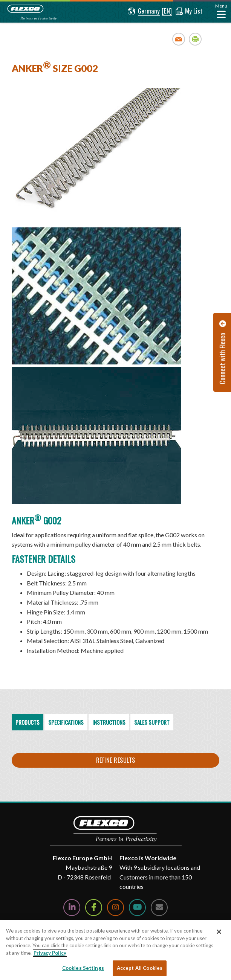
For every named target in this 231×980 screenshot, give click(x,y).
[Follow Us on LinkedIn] (72, 908)
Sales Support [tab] (152, 722)
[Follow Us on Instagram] (115, 908)
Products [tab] (28, 722)
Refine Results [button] (116, 760)
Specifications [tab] (66, 722)
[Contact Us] (159, 908)
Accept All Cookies (140, 968)
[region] (116, 584)
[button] (144, 11)
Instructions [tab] (109, 722)
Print (195, 39)
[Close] (219, 932)
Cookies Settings (83, 968)
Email (179, 39)
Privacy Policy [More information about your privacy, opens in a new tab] (50, 953)
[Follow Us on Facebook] (94, 908)
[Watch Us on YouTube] (137, 908)
